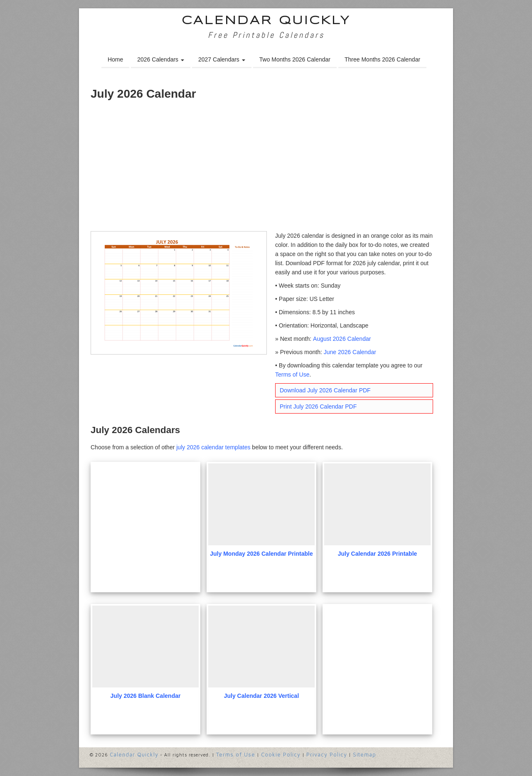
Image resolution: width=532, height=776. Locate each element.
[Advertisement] (266, 169)
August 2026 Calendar (342, 339)
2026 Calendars (161, 59)
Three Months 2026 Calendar (382, 59)
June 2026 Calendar (350, 352)
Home (115, 59)
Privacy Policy (327, 754)
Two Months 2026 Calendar (295, 59)
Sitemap (365, 754)
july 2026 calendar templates (213, 447)
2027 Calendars (222, 59)
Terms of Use (292, 374)
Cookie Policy (281, 754)
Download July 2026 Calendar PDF (325, 390)
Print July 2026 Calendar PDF (318, 406)
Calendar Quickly (266, 21)
